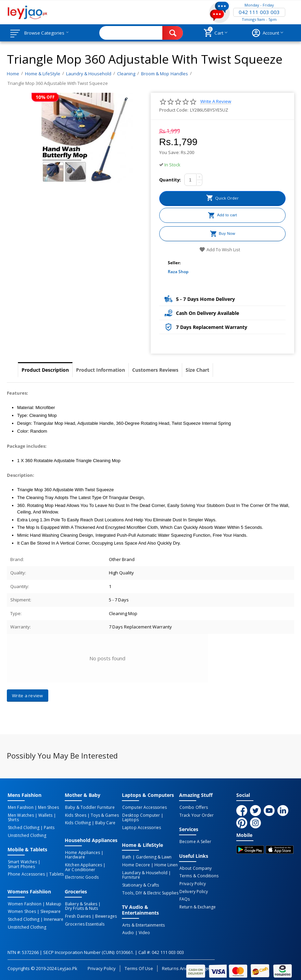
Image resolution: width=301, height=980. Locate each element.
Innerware (52, 917)
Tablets (55, 873)
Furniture (131, 871)
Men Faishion (20, 807)
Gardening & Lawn (152, 852)
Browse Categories (47, 33)
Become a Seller (195, 841)
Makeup (52, 902)
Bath (126, 852)
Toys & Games (103, 815)
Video (143, 926)
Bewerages (105, 914)
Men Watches (20, 815)
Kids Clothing (77, 823)
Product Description (45, 370)
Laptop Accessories (141, 823)
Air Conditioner (80, 868)
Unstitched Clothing (27, 835)
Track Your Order (196, 815)
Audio (128, 926)
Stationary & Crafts (140, 879)
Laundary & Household (144, 867)
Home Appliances (82, 852)
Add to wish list (220, 250)
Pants (48, 827)
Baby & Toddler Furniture (89, 807)
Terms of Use (139, 961)
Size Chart (197, 370)
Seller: (174, 263)
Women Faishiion (24, 902)
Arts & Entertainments (143, 919)
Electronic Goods (81, 876)
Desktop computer (141, 815)
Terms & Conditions (198, 875)
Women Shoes (21, 910)
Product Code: (174, 110)
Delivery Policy (193, 890)
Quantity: (170, 180)
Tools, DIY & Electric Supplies (150, 887)
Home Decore (136, 860)
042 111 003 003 (259, 12)
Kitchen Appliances (83, 864)
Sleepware (49, 910)
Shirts (13, 819)
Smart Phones (21, 865)
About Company (195, 868)
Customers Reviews (155, 370)
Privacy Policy (192, 883)
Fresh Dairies (77, 914)
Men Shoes (47, 807)
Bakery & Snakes (81, 902)
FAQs (184, 898)
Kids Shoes (75, 815)
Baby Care (104, 823)
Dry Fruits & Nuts (81, 907)
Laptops (171, 815)
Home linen (165, 860)
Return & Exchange (197, 905)
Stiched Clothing (23, 827)
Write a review (216, 101)
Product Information (101, 370)
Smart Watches (22, 861)
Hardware (74, 856)
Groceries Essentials (84, 922)
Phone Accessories (26, 873)
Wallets (44, 815)
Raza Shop (178, 272)
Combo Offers (193, 807)
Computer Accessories (144, 807)
